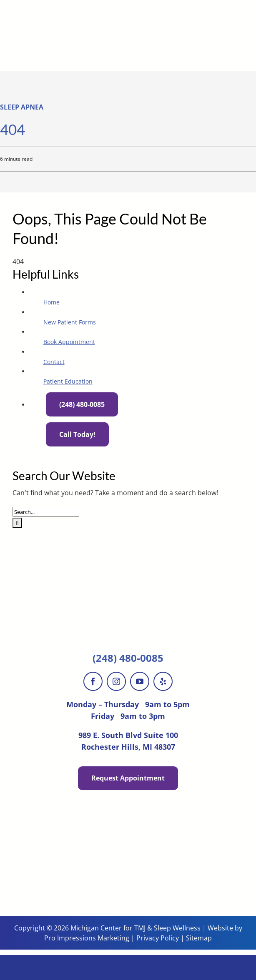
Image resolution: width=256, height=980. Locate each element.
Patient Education (68, 381)
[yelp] (163, 681)
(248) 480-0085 (128, 658)
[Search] (17, 523)
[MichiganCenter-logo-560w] (128, 5)
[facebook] (93, 681)
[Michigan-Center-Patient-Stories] (128, 825)
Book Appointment (69, 342)
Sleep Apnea (22, 107)
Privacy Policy (158, 938)
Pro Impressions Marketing (87, 938)
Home (51, 302)
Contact (54, 362)
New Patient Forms (70, 322)
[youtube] (140, 681)
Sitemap (199, 938)
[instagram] (116, 681)
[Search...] (46, 512)
